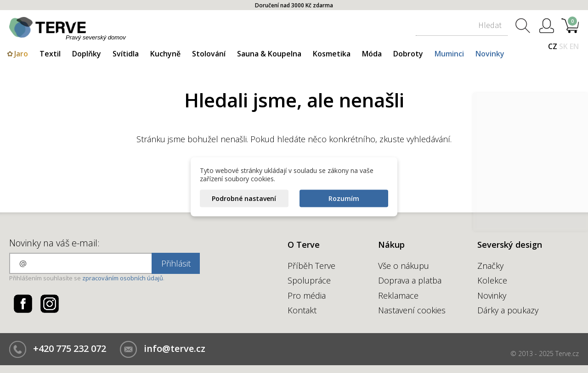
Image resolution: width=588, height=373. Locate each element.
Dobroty (408, 54)
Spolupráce (309, 280)
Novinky (490, 54)
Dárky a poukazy (508, 310)
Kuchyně (165, 54)
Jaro (21, 54)
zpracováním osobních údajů (123, 278)
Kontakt (302, 310)
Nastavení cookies (412, 310)
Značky (490, 266)
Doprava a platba (410, 280)
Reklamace (398, 295)
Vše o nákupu (404, 266)
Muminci (449, 54)
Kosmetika (332, 54)
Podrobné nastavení (244, 198)
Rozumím (344, 198)
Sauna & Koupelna (269, 54)
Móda (372, 54)
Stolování (209, 54)
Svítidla (126, 54)
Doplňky (87, 54)
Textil (50, 54)
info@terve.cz (175, 348)
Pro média (307, 295)
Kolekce (492, 280)
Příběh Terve (311, 266)
